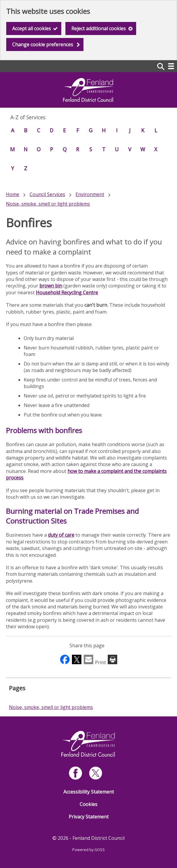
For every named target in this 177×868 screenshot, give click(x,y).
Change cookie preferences (43, 44)
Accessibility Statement (89, 792)
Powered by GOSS (89, 850)
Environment (90, 194)
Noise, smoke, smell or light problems (48, 204)
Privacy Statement (89, 817)
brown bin (51, 286)
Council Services (47, 194)
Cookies (89, 804)
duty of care (61, 535)
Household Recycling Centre (67, 292)
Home (13, 194)
